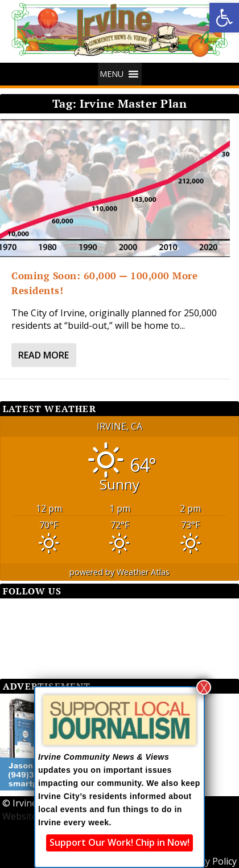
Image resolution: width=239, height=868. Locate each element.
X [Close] (204, 687)
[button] (224, 18)
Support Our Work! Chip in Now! (119, 842)
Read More (44, 355)
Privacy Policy (208, 861)
